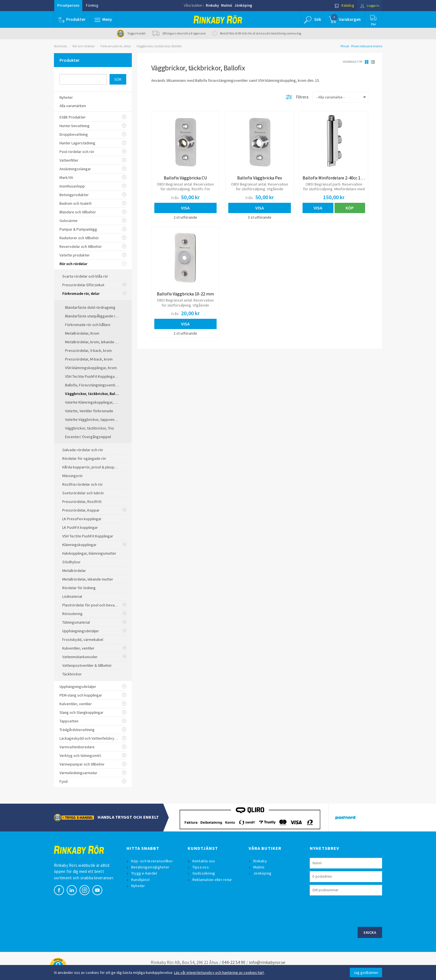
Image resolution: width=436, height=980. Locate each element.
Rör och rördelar (84, 46)
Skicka (370, 932)
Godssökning (204, 873)
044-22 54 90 (234, 962)
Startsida (60, 46)
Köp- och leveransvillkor (152, 861)
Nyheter (138, 886)
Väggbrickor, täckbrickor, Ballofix (159, 46)
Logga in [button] (369, 5)
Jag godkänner (366, 972)
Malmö (227, 5)
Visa (185, 208)
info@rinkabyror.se (267, 962)
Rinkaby (212, 5)
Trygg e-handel (144, 873)
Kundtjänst (141, 880)
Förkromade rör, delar (116, 46)
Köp (350, 208)
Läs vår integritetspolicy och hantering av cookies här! (219, 972)
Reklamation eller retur (213, 880)
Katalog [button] (342, 5)
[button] (103, 19)
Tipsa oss (201, 867)
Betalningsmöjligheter (151, 867)
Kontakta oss (204, 861)
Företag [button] (92, 5)
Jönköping (243, 5)
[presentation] (352, 910)
